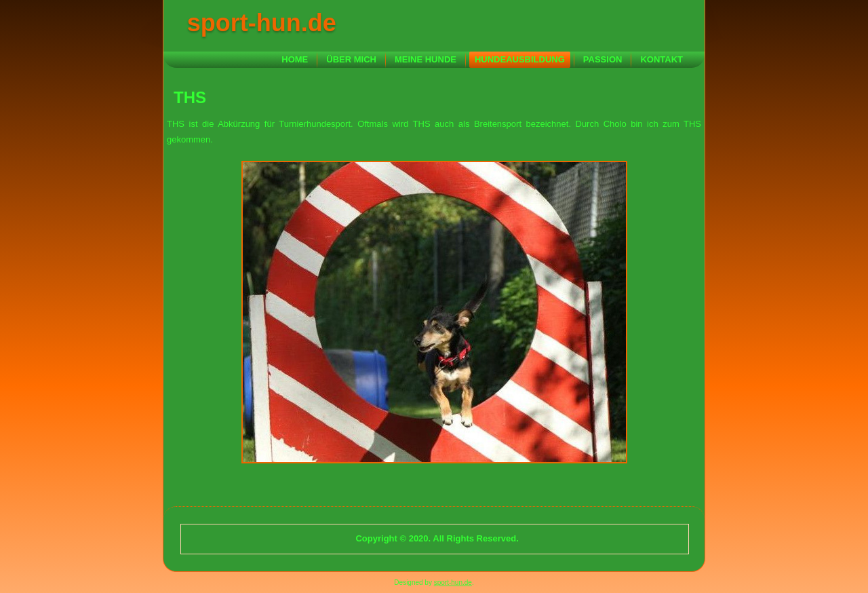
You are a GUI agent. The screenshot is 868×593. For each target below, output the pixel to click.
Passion (603, 59)
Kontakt (662, 59)
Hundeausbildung (520, 59)
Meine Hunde (426, 59)
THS (190, 97)
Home (295, 59)
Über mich (351, 59)
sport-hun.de (262, 23)
